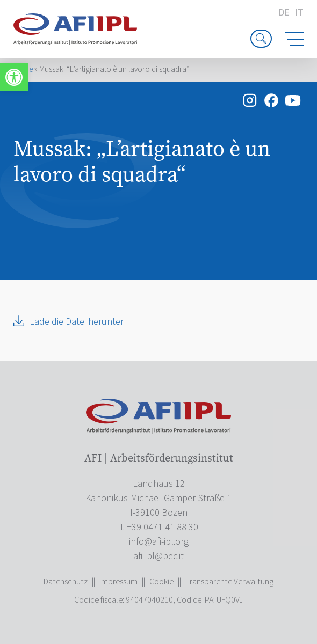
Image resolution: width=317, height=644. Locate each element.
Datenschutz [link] (66, 582)
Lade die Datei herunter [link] (77, 322)
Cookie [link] (161, 582)
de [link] (284, 13)
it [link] (299, 13)
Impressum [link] (118, 582)
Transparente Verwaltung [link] (229, 582)
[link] (14, 77)
